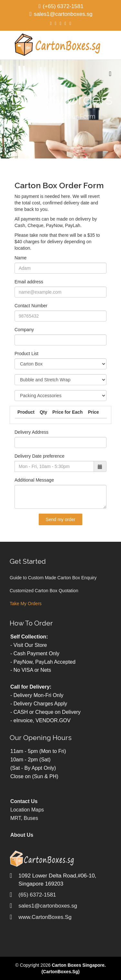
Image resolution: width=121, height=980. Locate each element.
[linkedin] (65, 23)
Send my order (61, 519)
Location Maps (27, 810)
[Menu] (110, 74)
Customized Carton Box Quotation (44, 591)
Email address (29, 282)
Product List (26, 354)
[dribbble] (70, 23)
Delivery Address (31, 432)
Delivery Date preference (40, 456)
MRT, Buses (24, 818)
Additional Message (34, 480)
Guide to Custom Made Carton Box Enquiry (53, 578)
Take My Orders (26, 604)
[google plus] (60, 23)
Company (24, 330)
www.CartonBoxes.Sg (45, 917)
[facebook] (51, 23)
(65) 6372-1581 (37, 895)
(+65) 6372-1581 (63, 6)
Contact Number (31, 306)
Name (20, 258)
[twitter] (56, 23)
